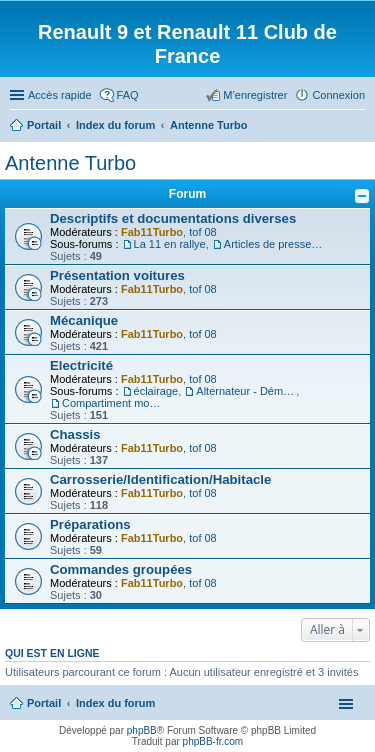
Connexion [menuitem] (338, 95)
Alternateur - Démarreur (246, 391)
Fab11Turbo (152, 232)
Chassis (75, 434)
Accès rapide (60, 95)
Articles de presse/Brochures (274, 244)
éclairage (156, 391)
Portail (44, 125)
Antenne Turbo (70, 163)
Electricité (81, 365)
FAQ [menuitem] (128, 95)
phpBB (142, 730)
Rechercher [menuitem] (357, 127)
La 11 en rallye (170, 244)
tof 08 (203, 232)
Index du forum (115, 703)
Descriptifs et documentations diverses (173, 218)
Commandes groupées (121, 569)
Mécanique (84, 320)
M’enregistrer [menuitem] (255, 95)
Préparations (90, 524)
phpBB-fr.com (213, 741)
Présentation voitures (117, 275)
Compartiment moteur (112, 403)
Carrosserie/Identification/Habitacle (160, 479)
